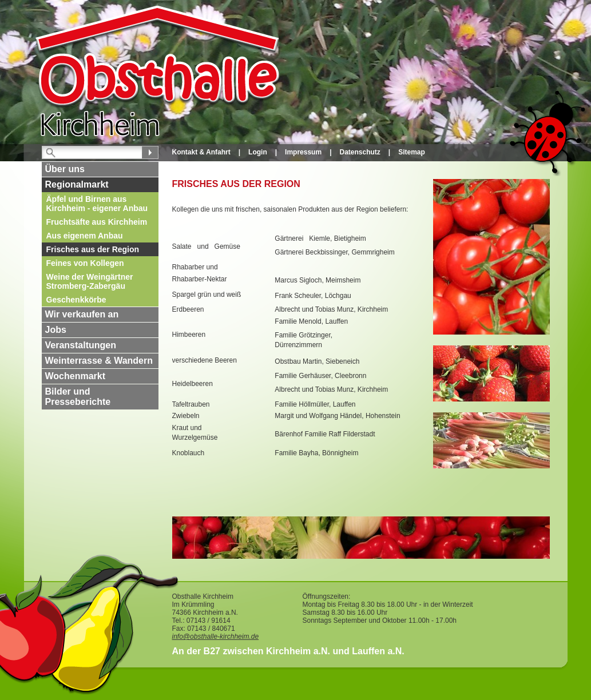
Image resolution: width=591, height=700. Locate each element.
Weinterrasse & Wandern (99, 361)
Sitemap (412, 152)
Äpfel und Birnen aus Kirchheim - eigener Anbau (97, 204)
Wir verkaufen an (82, 314)
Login (258, 152)
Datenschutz (360, 152)
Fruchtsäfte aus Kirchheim (97, 222)
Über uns (65, 169)
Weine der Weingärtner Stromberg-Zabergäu (90, 281)
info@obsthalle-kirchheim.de (216, 637)
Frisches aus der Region (93, 249)
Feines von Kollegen (85, 263)
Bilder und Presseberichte (78, 397)
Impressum (303, 152)
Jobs (56, 330)
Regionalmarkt (77, 184)
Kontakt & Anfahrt (201, 152)
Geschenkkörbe (76, 300)
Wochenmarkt (76, 376)
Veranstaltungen (81, 345)
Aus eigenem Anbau (85, 236)
